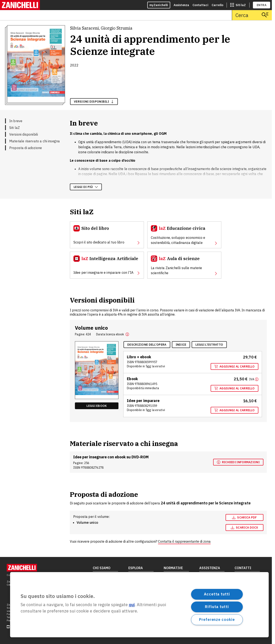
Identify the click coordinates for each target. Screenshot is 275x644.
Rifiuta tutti (217, 607)
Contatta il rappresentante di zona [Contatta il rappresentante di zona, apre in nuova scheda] (184, 541)
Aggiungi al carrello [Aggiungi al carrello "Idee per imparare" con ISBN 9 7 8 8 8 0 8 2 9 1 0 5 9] (234, 410)
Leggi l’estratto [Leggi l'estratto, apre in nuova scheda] (209, 345)
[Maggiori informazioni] (254, 379)
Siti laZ (15, 128)
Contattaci (200, 5)
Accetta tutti (217, 594)
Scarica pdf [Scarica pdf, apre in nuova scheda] (244, 517)
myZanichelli (159, 5)
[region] (139, 605)
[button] (127, 334)
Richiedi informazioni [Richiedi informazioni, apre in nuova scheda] (238, 462)
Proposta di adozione (26, 148)
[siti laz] (238, 5)
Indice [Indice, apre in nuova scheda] (181, 345)
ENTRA (262, 5)
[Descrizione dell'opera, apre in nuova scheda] (147, 345)
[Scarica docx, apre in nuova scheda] (244, 528)
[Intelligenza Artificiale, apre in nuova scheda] (107, 265)
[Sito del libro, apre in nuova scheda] (107, 235)
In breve (16, 121)
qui (132, 605)
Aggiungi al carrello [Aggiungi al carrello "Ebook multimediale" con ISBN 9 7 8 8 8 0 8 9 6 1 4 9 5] (234, 388)
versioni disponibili (94, 102)
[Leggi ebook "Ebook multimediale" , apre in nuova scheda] (97, 406)
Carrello (217, 5)
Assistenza (181, 5)
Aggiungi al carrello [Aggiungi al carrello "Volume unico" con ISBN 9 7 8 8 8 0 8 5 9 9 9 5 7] (234, 366)
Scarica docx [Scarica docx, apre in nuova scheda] (244, 528)
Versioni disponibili (24, 134)
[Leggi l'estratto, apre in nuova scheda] (209, 345)
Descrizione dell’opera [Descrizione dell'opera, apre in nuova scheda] (147, 345)
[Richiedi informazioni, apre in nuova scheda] (238, 462)
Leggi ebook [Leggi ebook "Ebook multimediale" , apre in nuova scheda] (97, 406)
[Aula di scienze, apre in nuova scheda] (184, 265)
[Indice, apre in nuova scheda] (181, 345)
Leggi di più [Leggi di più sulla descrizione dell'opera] (86, 187)
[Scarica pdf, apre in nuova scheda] (244, 517)
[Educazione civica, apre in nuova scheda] (184, 235)
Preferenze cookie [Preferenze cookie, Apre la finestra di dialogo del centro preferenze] (217, 620)
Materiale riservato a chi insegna (35, 141)
